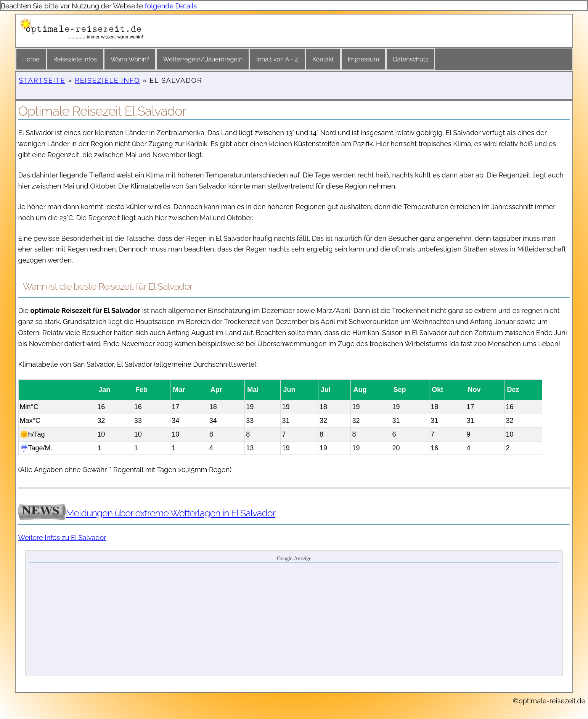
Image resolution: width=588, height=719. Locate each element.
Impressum (364, 59)
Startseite (42, 80)
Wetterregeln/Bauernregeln (203, 59)
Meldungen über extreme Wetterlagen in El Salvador (171, 513)
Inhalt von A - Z (277, 59)
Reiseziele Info (107, 80)
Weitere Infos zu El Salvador (62, 538)
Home (31, 59)
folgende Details (171, 6)
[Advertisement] (294, 619)
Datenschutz (410, 59)
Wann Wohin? (130, 59)
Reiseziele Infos (75, 59)
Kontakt (323, 59)
